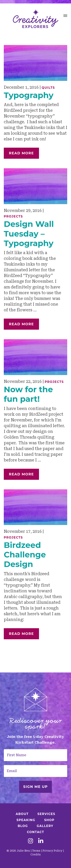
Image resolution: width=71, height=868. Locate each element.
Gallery (45, 826)
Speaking (26, 820)
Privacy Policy (52, 851)
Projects (13, 216)
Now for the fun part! (28, 394)
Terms (36, 851)
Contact (35, 832)
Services (46, 814)
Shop (49, 820)
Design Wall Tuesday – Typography (29, 234)
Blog (23, 826)
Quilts (48, 88)
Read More (21, 153)
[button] (65, 16)
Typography (29, 95)
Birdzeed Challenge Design (25, 555)
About (22, 814)
